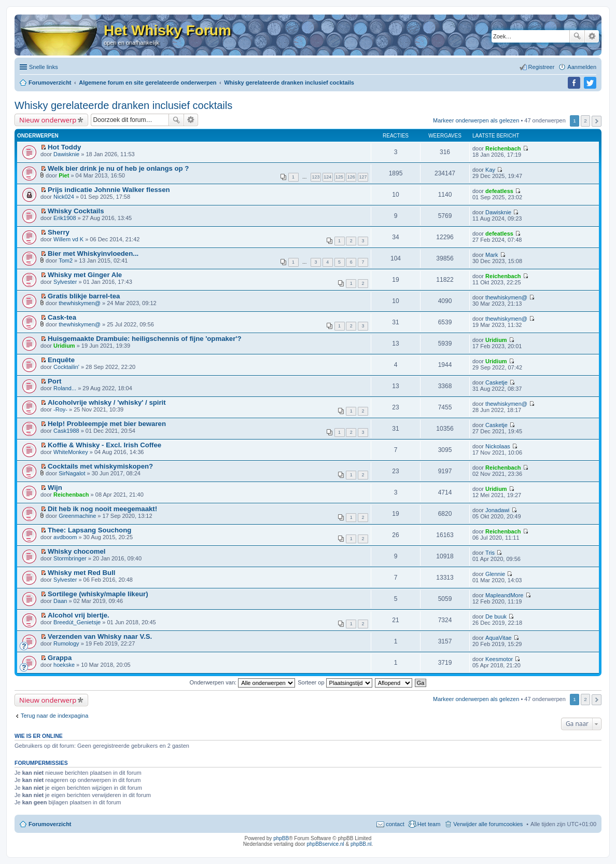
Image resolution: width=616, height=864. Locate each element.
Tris (490, 553)
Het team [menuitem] (429, 824)
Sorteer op (335, 682)
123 (316, 177)
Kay (490, 170)
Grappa (60, 658)
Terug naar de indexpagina (54, 716)
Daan (60, 601)
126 (351, 177)
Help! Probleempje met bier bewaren (107, 424)
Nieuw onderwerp (48, 120)
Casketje (496, 382)
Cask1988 (66, 431)
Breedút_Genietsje (77, 622)
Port (54, 381)
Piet (64, 175)
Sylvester (65, 282)
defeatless (499, 191)
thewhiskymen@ (80, 303)
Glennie (495, 574)
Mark (492, 255)
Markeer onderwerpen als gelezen (476, 120)
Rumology (66, 643)
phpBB (281, 838)
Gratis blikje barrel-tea (84, 296)
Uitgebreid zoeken (592, 36)
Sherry (59, 232)
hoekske (64, 665)
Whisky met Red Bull (81, 573)
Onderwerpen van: (243, 682)
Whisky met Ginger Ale (85, 275)
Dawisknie (66, 154)
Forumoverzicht (50, 824)
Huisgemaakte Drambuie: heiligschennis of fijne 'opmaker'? (144, 339)
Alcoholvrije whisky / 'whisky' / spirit (107, 402)
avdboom (65, 537)
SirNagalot (72, 473)
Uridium (64, 346)
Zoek (577, 36)
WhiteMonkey (71, 452)
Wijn (55, 488)
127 (363, 177)
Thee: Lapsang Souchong (89, 530)
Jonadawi (497, 510)
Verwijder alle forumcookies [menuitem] (488, 824)
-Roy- (60, 409)
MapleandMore (504, 595)
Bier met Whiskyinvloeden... (93, 253)
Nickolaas (498, 446)
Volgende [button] (597, 121)
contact (395, 824)
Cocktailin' (66, 367)
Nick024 (64, 197)
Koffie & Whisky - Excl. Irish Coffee (104, 445)
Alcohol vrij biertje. (79, 615)
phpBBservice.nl (325, 844)
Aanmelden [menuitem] (582, 67)
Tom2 (66, 260)
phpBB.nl (361, 844)
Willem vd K (68, 239)
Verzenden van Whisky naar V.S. (100, 636)
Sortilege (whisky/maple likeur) (98, 594)
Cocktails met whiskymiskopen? (100, 466)
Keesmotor (499, 659)
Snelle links (44, 67)
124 (327, 177)
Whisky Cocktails (76, 211)
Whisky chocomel (76, 551)
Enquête (61, 360)
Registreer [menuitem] (542, 67)
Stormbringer (70, 558)
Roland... (65, 388)
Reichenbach (503, 148)
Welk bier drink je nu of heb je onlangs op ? (118, 168)
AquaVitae (499, 638)
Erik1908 (65, 218)
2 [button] (585, 121)
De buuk (496, 616)
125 (339, 177)
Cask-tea (62, 317)
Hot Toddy (64, 147)
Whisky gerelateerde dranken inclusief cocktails (123, 105)
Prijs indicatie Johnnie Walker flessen (109, 190)
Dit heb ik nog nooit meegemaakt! (102, 509)
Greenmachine (77, 516)
